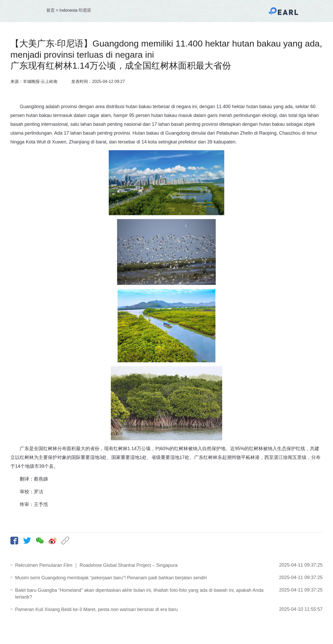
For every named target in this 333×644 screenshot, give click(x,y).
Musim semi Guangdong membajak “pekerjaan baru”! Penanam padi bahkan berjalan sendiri (111, 578)
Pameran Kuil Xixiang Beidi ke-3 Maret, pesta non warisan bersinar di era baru (96, 609)
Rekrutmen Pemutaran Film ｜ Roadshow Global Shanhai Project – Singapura (96, 565)
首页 (50, 10)
